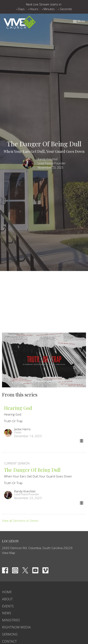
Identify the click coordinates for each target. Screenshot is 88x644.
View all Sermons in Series (20, 521)
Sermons (10, 634)
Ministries (11, 620)
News (7, 613)
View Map (9, 553)
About (7, 599)
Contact (9, 641)
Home (7, 592)
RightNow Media (16, 627)
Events (8, 606)
